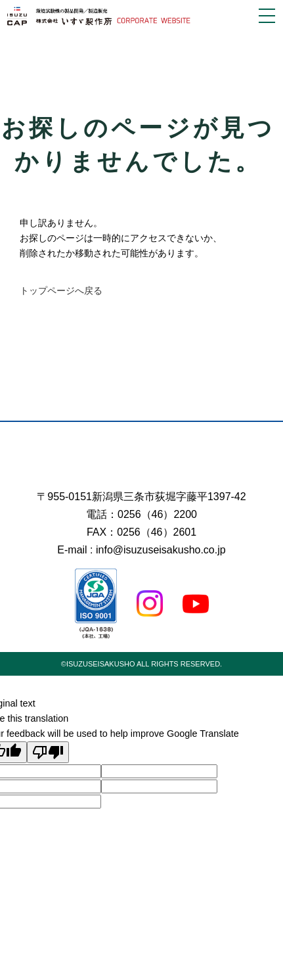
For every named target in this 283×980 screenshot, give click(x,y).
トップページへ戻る (61, 291)
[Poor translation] (48, 752)
